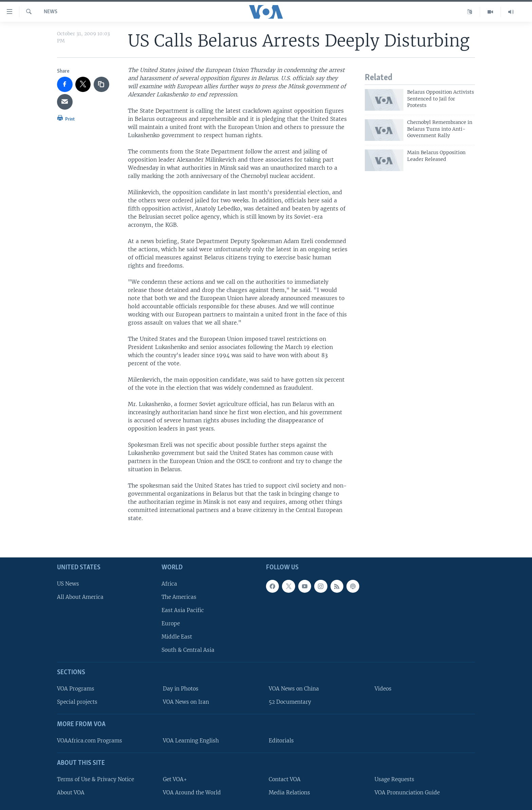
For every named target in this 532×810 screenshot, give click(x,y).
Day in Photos (181, 689)
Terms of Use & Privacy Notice (96, 779)
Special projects (77, 702)
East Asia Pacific (183, 610)
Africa (169, 583)
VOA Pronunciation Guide (407, 793)
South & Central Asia (188, 650)
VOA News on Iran (186, 702)
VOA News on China (294, 689)
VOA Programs (76, 689)
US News (68, 583)
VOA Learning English (191, 741)
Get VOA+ (175, 779)
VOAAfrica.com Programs (90, 741)
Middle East (177, 637)
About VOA (71, 793)
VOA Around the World (192, 793)
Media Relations (289, 793)
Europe (171, 623)
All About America (80, 597)
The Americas (179, 597)
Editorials (281, 741)
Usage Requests (394, 779)
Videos (383, 689)
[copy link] (101, 85)
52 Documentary (290, 702)
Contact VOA (285, 779)
